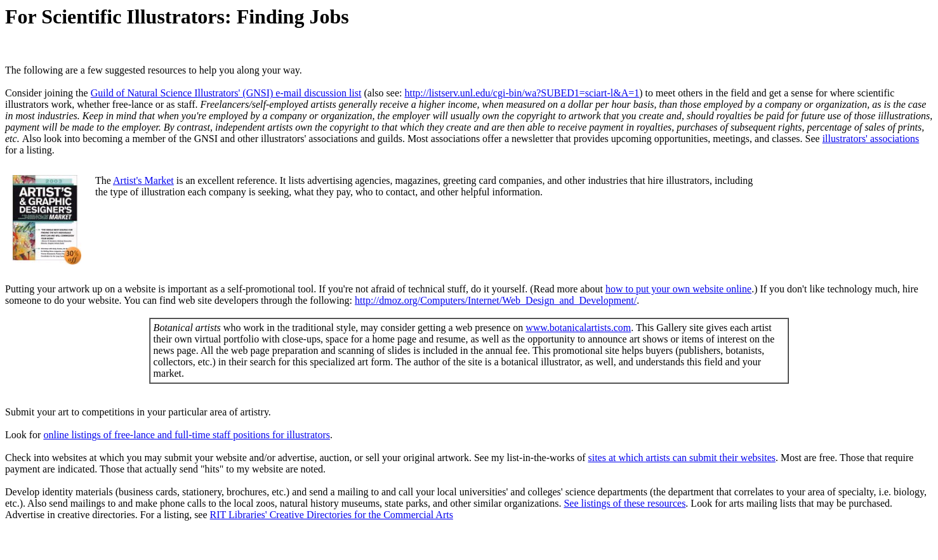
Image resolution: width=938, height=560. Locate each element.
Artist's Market (143, 180)
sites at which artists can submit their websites (682, 458)
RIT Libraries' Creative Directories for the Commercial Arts (332, 515)
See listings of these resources (624, 503)
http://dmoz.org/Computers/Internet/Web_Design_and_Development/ (496, 300)
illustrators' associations (871, 139)
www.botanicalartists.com (578, 328)
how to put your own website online (678, 289)
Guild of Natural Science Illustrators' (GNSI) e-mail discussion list (226, 93)
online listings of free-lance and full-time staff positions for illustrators (187, 435)
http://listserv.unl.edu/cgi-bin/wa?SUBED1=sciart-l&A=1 (522, 93)
